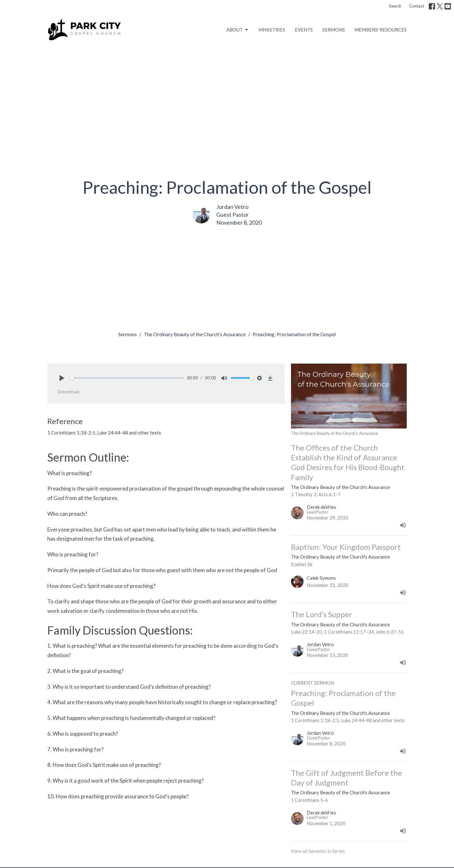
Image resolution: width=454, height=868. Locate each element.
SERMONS (334, 30)
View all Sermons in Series (318, 851)
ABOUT (238, 30)
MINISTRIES (272, 30)
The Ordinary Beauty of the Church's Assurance (195, 334)
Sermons (128, 334)
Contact (417, 6)
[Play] (62, 378)
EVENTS (304, 30)
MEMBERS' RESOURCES (381, 30)
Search (395, 6)
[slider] (127, 378)
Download (68, 392)
